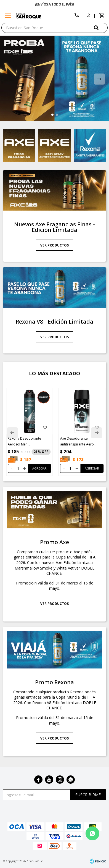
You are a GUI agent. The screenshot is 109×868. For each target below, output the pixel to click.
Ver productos (55, 245)
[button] (101, 27)
